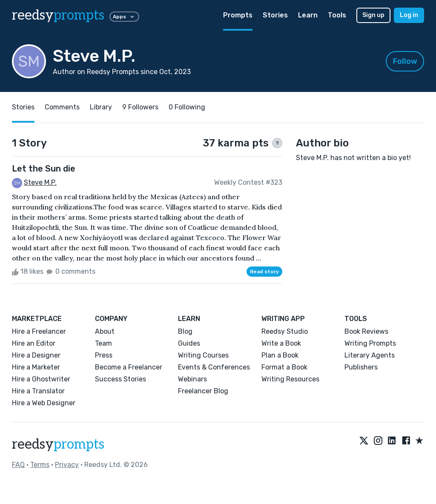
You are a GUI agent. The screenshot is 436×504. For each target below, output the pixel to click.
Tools (337, 15)
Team (103, 343)
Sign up (373, 15)
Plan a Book (280, 355)
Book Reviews (366, 331)
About (105, 331)
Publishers (361, 367)
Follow (405, 61)
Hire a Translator (38, 391)
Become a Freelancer (129, 367)
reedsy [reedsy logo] (58, 15)
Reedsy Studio (285, 331)
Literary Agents (370, 355)
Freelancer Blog (203, 391)
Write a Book (281, 343)
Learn (308, 15)
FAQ (18, 465)
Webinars (192, 379)
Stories (275, 15)
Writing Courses (203, 355)
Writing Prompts (370, 343)
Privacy (67, 465)
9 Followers (140, 107)
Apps (124, 17)
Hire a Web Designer (44, 403)
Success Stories (120, 379)
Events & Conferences (214, 367)
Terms (40, 465)
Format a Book (284, 367)
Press (104, 355)
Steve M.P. (40, 182)
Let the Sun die (44, 169)
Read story (264, 272)
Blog (185, 331)
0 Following (187, 107)
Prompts (238, 15)
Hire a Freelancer (39, 331)
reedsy (58, 444)
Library (101, 107)
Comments (62, 107)
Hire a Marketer (36, 367)
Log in (409, 15)
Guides (189, 343)
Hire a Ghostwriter (41, 379)
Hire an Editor (34, 343)
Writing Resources (290, 379)
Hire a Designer (36, 355)
